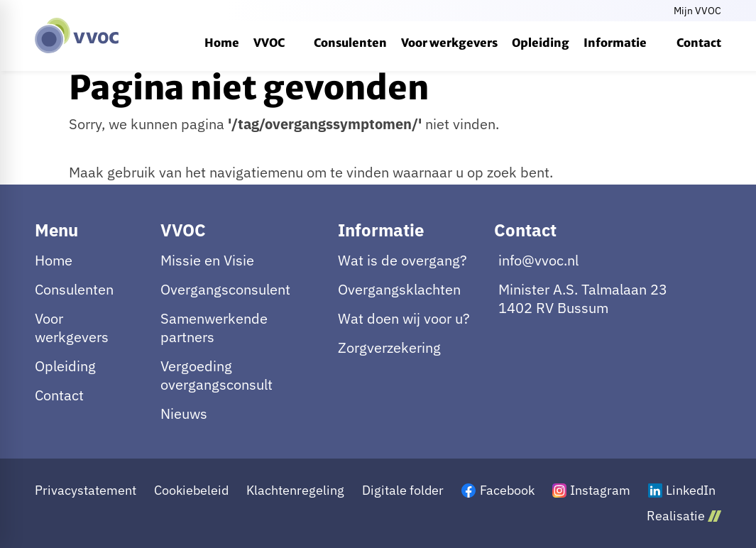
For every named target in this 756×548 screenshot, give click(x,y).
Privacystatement (86, 490)
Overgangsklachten (399, 290)
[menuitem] (222, 43)
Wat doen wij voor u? (404, 319)
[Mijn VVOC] (696, 11)
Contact (59, 395)
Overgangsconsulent (225, 290)
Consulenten (74, 290)
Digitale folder (403, 490)
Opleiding (65, 366)
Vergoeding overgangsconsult (217, 376)
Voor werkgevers (72, 328)
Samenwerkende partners (214, 328)
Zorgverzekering (389, 348)
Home (54, 261)
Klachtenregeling (295, 490)
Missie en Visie (207, 261)
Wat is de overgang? (402, 261)
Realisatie (684, 516)
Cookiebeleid (191, 490)
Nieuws (184, 414)
